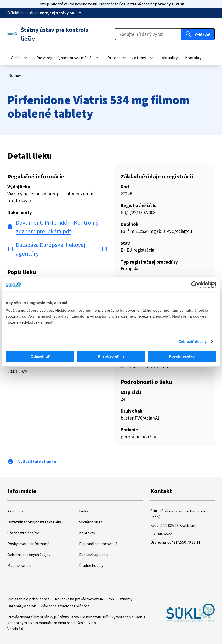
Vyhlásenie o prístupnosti (29, 599)
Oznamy (125, 599)
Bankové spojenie (94, 555)
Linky (83, 511)
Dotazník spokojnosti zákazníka (35, 522)
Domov (15, 75)
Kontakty (87, 533)
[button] (20, 58)
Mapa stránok (19, 565)
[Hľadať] (198, 34)
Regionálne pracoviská (98, 544)
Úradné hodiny (91, 565)
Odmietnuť (40, 356)
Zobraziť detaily (193, 342)
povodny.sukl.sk (170, 4)
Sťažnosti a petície (23, 533)
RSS (111, 599)
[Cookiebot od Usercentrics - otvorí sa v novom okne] (195, 285)
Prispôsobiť (111, 356)
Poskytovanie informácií (28, 544)
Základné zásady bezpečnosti (66, 606)
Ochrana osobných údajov (29, 555)
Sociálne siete (91, 522)
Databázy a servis (22, 606)
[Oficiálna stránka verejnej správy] (61, 13)
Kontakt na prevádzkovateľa (79, 599)
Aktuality (15, 511)
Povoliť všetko (182, 356)
